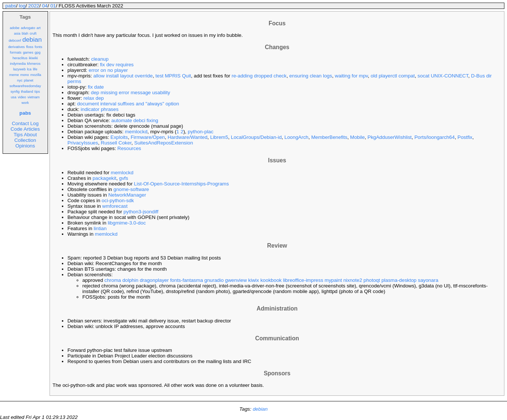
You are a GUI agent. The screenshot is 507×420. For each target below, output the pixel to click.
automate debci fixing (135, 120)
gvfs (124, 178)
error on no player (108, 70)
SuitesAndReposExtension (164, 143)
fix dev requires (117, 65)
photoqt (372, 280)
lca (29, 69)
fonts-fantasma (187, 280)
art (39, 28)
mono (24, 75)
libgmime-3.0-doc (127, 223)
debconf (15, 41)
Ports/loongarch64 (434, 137)
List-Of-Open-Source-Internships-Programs (182, 184)
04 (45, 6)
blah (25, 34)
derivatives (17, 47)
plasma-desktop (399, 280)
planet (28, 80)
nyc (20, 80)
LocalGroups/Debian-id (256, 137)
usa (14, 97)
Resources (129, 148)
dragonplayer (154, 280)
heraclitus (20, 58)
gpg (38, 52)
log (22, 6)
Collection (25, 140)
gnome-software (131, 189)
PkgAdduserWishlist (390, 137)
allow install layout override (123, 76)
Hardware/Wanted (188, 137)
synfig (15, 92)
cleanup (100, 59)
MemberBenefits (329, 137)
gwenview (236, 280)
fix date (96, 87)
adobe (15, 28)
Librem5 (219, 137)
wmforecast (115, 206)
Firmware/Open (148, 137)
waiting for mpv (351, 76)
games (28, 52)
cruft (33, 34)
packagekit (104, 178)
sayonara (428, 280)
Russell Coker (116, 143)
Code (16, 129)
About (30, 135)
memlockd (136, 132)
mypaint (333, 280)
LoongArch (297, 137)
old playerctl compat (393, 76)
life (35, 69)
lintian (100, 228)
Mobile (357, 137)
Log (34, 123)
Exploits (119, 137)
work (25, 103)
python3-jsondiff (141, 212)
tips (37, 92)
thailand (27, 92)
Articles (32, 129)
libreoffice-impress (303, 280)
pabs (11, 6)
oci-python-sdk (118, 201)
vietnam (34, 97)
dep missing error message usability (131, 93)
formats (16, 52)
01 (53, 6)
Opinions (25, 146)
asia (17, 34)
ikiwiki (33, 58)
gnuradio (214, 280)
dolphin (130, 280)
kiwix (253, 280)
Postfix (465, 137)
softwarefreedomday (25, 86)
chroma (113, 280)
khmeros (34, 64)
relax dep (94, 98)
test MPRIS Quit (173, 76)
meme (14, 75)
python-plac (201, 132)
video (22, 97)
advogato (28, 28)
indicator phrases (100, 109)
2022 (34, 6)
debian (32, 39)
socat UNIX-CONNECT (443, 76)
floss (30, 47)
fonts (38, 47)
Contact (20, 123)
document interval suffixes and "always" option (128, 104)
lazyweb (19, 69)
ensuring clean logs (311, 76)
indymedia (18, 64)
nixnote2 (353, 280)
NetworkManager (127, 195)
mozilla (36, 75)
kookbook (271, 280)
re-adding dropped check (259, 76)
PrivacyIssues (83, 143)
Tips (18, 135)
